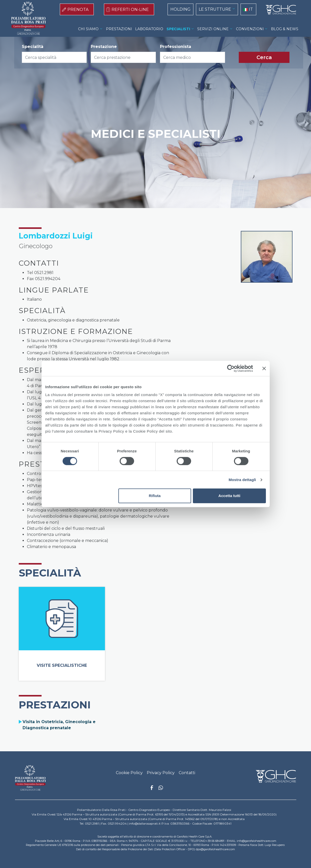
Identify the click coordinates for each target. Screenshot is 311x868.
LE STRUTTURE (215, 9)
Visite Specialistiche (62, 665)
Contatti (187, 773)
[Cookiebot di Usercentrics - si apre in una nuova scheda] (231, 368)
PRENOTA (78, 10)
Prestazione (104, 47)
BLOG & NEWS (285, 29)
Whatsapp (161, 788)
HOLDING (180, 9)
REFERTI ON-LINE (130, 10)
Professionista (176, 47)
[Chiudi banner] (264, 368)
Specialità (33, 47)
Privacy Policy (161, 773)
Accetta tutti (230, 496)
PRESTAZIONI (119, 29)
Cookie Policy (129, 773)
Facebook (152, 789)
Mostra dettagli (242, 480)
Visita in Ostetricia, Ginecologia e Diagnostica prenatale (59, 725)
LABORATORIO (149, 29)
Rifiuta (155, 496)
